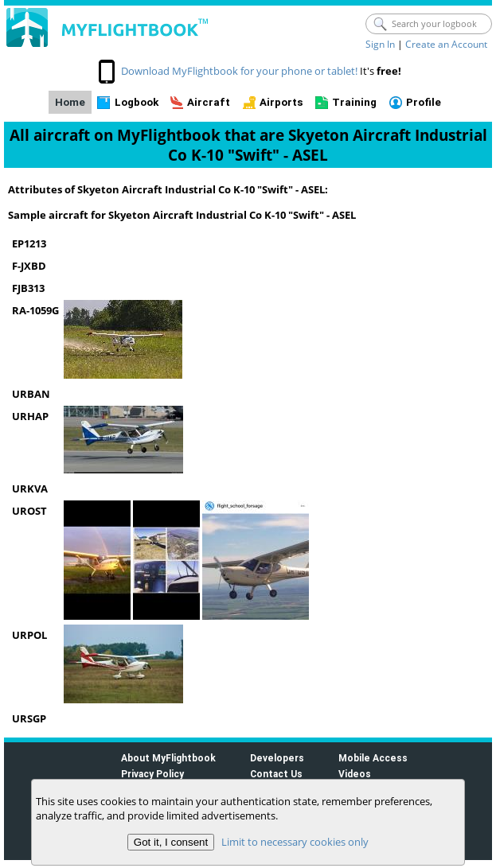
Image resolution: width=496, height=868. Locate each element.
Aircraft (209, 102)
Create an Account (446, 44)
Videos (355, 774)
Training (354, 102)
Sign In (380, 44)
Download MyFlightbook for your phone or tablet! (239, 71)
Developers (277, 758)
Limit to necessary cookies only (295, 842)
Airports (281, 102)
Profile (424, 102)
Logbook (137, 102)
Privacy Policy (152, 774)
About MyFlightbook (168, 758)
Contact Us (276, 774)
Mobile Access (373, 758)
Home (70, 102)
